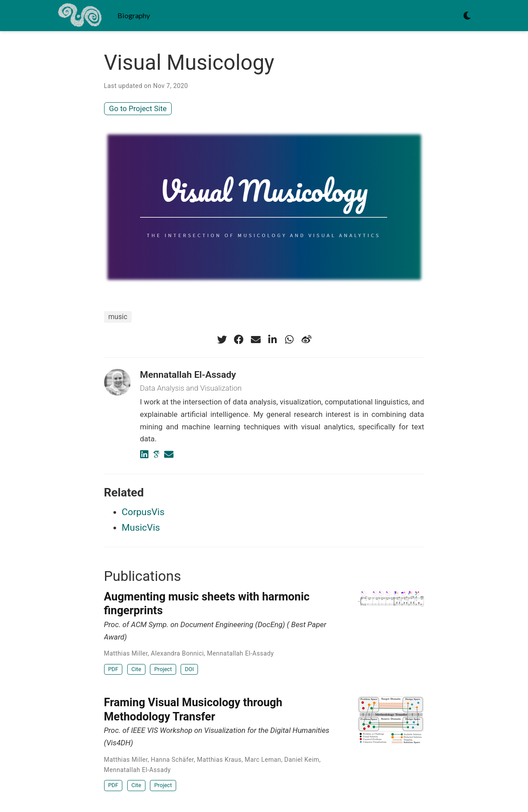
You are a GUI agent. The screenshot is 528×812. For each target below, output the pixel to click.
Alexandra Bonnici (177, 653)
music (118, 317)
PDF (113, 669)
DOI (189, 669)
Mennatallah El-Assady (188, 375)
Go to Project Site (138, 108)
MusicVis (141, 528)
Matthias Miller (126, 653)
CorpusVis (143, 512)
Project (163, 669)
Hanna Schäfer (172, 760)
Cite (136, 669)
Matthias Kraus (219, 760)
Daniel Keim (302, 760)
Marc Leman (263, 760)
